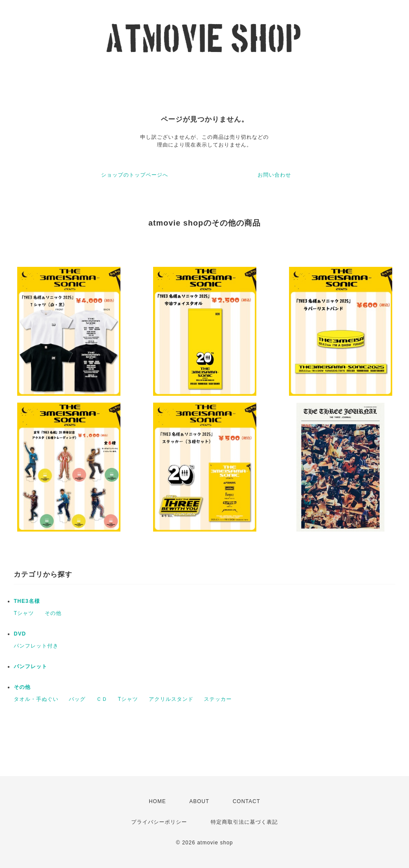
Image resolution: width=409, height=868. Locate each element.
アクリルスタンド (171, 699)
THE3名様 (27, 601)
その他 (53, 613)
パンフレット (31, 666)
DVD (20, 634)
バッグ (77, 699)
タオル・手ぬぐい (36, 699)
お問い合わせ (274, 175)
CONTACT (246, 801)
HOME (157, 801)
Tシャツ (24, 613)
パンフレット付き (36, 646)
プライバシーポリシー (159, 822)
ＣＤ (102, 699)
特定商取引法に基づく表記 (244, 822)
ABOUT (199, 801)
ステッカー (218, 699)
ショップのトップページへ (135, 175)
